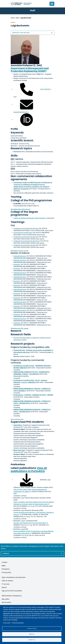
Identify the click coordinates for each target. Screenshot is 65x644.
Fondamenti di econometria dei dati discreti (27, 241)
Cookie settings (32, 628)
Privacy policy (7, 623)
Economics (17, 264)
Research (16, 331)
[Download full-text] (27, 480)
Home (13, 18)
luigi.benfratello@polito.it (21, 112)
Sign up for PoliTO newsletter (12, 591)
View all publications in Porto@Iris (29, 470)
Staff (17, 18)
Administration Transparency (12, 596)
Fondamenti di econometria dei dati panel (26, 228)
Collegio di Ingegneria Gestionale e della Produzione (29, 218)
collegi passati (20, 209)
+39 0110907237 (45, 89)
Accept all (32, 640)
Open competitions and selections (14, 577)
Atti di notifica (6, 602)
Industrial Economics (20, 256)
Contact (4, 562)
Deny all (32, 634)
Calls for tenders (7, 581)
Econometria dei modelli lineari (23, 233)
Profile (14, 129)
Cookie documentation (18, 623)
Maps (4, 566)
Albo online (6, 599)
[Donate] (32, 553)
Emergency (6, 569)
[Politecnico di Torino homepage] (21, 4)
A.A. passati (19, 251)
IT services (6, 584)
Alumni (4, 587)
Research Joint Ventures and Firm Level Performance (30, 523)
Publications (18, 464)
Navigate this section (33, 33)
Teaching (16, 197)
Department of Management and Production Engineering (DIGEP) (30, 70)
